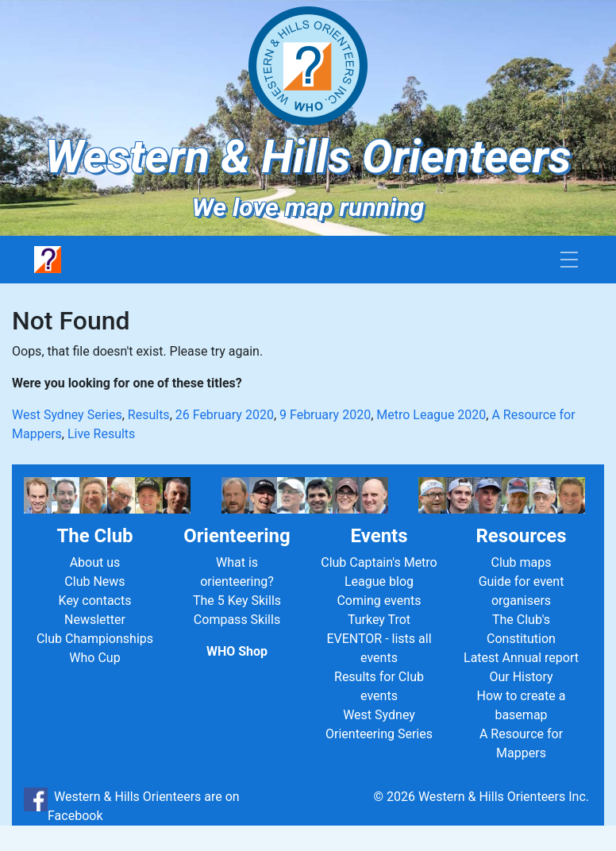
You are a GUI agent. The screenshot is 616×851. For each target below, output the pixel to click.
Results (149, 415)
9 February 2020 (325, 415)
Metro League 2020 (431, 415)
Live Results (101, 434)
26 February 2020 (225, 415)
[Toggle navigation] (569, 260)
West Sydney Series (67, 415)
